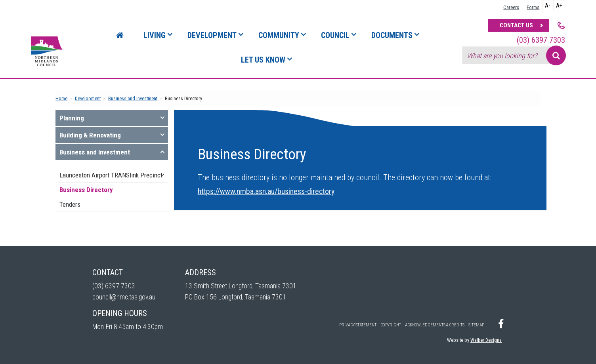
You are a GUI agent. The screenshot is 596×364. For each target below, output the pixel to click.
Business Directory (86, 190)
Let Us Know (263, 60)
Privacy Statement (358, 325)
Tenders (70, 204)
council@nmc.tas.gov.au (124, 297)
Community (279, 35)
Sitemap (476, 325)
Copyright (391, 325)
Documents (392, 35)
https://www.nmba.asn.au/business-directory (266, 191)
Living (155, 35)
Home (61, 98)
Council (335, 35)
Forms (533, 7)
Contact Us (516, 25)
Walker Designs (486, 340)
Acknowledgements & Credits (435, 325)
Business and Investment (133, 98)
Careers (511, 7)
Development (212, 35)
